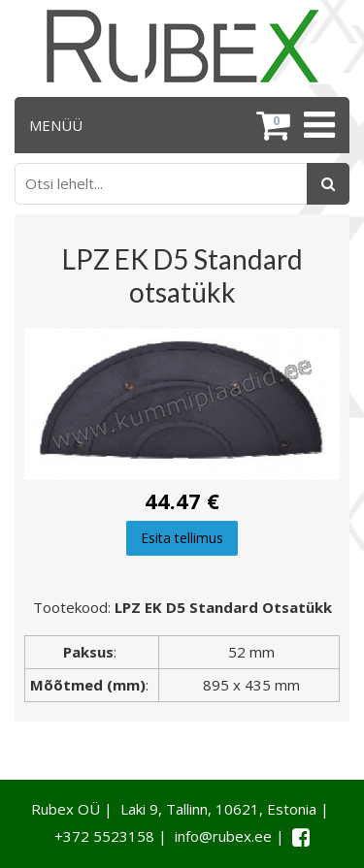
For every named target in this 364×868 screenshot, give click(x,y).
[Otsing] (328, 184)
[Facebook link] (301, 837)
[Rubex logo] (182, 46)
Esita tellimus (182, 538)
